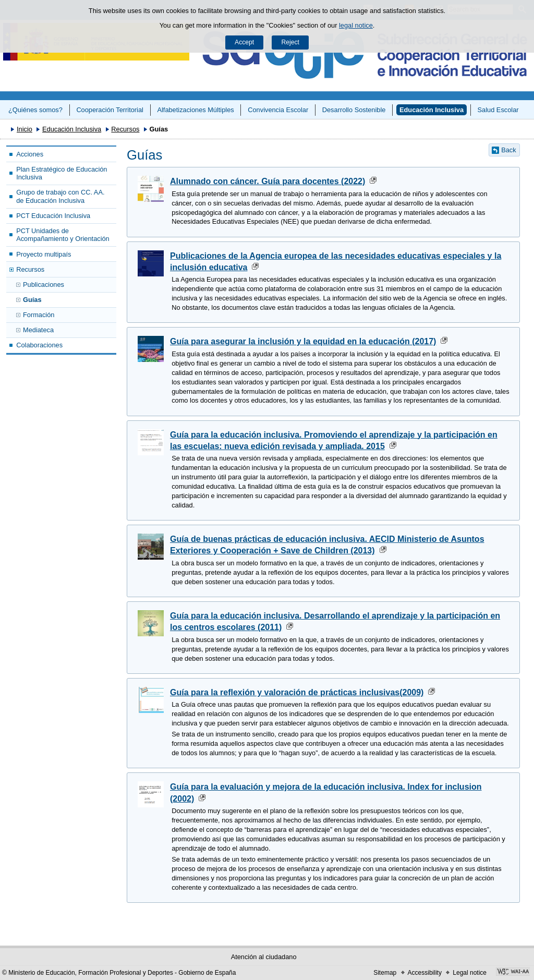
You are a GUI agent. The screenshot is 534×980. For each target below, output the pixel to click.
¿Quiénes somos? (35, 110)
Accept (244, 42)
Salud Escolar (498, 110)
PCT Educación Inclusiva (53, 216)
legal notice (356, 25)
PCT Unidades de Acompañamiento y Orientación (63, 235)
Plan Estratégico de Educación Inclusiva (62, 173)
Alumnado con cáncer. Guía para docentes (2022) (268, 181)
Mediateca (38, 330)
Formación (39, 315)
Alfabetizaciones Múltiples (195, 110)
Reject (290, 42)
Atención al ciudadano (264, 957)
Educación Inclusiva (432, 110)
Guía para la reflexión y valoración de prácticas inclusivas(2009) (297, 692)
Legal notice (470, 973)
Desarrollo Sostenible (354, 110)
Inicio (25, 129)
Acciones (30, 154)
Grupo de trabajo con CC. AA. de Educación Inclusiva (60, 196)
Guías (32, 300)
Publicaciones (44, 285)
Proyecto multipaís (44, 254)
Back (508, 150)
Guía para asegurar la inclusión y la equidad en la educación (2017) (303, 341)
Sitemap (385, 973)
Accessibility (425, 973)
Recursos (125, 129)
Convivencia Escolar (278, 110)
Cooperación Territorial (110, 110)
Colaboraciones (39, 345)
